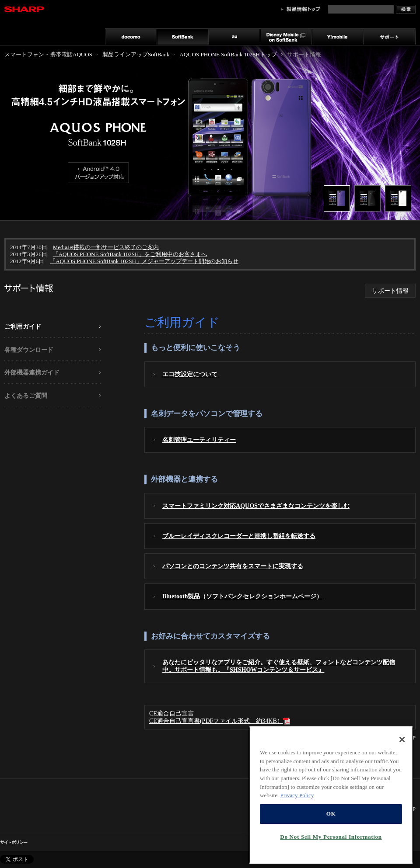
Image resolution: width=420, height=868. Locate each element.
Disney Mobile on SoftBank (286, 37)
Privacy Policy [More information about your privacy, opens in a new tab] (297, 856)
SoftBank (182, 37)
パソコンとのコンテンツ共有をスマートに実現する (233, 566)
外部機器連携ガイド (32, 372)
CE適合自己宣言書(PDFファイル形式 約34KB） (220, 721)
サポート (389, 37)
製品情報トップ (301, 9)
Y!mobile (337, 37)
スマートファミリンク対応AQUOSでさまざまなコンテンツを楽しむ (256, 506)
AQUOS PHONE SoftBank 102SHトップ (228, 54)
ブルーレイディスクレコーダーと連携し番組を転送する (239, 536)
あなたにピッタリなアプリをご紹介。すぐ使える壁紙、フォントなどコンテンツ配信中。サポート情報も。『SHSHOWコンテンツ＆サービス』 (279, 666)
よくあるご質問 (26, 396)
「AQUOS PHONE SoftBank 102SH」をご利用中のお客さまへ (130, 254)
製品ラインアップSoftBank (136, 54)
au (234, 37)
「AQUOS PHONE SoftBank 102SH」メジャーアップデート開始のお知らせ (144, 261)
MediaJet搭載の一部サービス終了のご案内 (106, 247)
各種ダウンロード (29, 350)
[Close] (402, 800)
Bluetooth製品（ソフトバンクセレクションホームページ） (242, 596)
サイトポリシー (14, 842)
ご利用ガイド (23, 326)
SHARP (24, 9)
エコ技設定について (190, 374)
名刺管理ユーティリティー (199, 440)
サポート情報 (390, 291)
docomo (131, 37)
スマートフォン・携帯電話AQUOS (48, 54)
